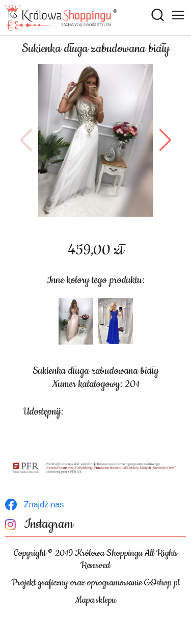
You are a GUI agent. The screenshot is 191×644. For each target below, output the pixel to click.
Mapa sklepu (95, 600)
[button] (26, 140)
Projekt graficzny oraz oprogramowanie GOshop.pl (95, 583)
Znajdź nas (44, 505)
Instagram (49, 524)
